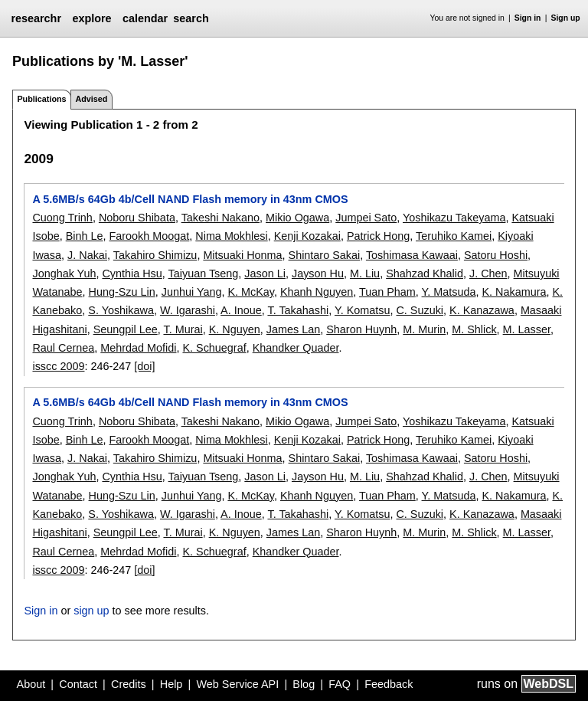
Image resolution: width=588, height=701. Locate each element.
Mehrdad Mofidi (138, 348)
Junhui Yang (192, 292)
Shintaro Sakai (325, 255)
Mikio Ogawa (297, 218)
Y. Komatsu (363, 310)
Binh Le (85, 236)
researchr (36, 18)
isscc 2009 (58, 366)
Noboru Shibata (137, 218)
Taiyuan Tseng (204, 274)
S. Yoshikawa (121, 310)
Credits (129, 684)
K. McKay (251, 292)
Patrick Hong (378, 236)
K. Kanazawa (482, 310)
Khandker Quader (296, 348)
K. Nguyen (235, 329)
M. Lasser (527, 329)
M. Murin (424, 329)
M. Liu (365, 274)
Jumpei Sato (366, 218)
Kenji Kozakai (307, 236)
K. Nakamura (514, 292)
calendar (145, 18)
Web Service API (237, 684)
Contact (78, 684)
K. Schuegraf (214, 348)
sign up (91, 611)
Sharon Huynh (361, 329)
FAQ (340, 684)
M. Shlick (474, 329)
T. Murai (183, 329)
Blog (304, 684)
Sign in (528, 18)
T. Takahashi (298, 310)
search (191, 18)
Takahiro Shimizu (155, 255)
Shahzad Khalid (425, 274)
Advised (91, 99)
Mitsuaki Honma (242, 255)
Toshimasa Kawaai (412, 255)
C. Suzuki (420, 310)
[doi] (144, 366)
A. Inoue (241, 310)
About (31, 684)
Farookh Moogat (150, 236)
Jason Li (265, 274)
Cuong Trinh (62, 218)
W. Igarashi (188, 310)
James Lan (293, 329)
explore (91, 18)
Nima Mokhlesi (231, 236)
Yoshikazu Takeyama (454, 218)
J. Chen (488, 274)
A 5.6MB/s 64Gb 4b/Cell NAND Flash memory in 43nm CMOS (190, 199)
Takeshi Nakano (220, 218)
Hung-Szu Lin (122, 292)
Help (171, 684)
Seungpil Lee (126, 329)
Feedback (389, 684)
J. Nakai (87, 255)
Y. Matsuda (449, 292)
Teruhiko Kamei (454, 236)
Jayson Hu (318, 274)
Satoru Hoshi (496, 255)
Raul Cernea (63, 348)
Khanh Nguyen (317, 292)
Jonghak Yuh (64, 274)
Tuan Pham (387, 292)
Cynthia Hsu (132, 274)
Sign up (566, 18)
